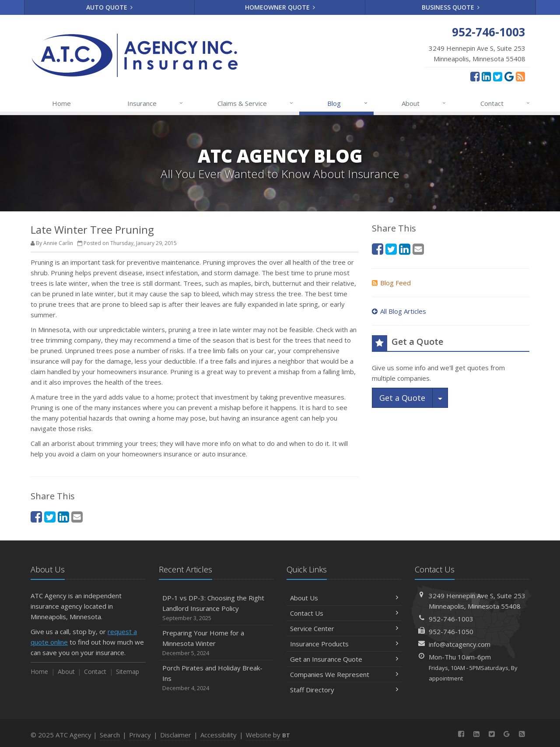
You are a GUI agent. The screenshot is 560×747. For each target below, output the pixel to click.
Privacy (140, 735)
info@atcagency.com (460, 644)
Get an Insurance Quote (344, 659)
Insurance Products (344, 644)
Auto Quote (110, 7)
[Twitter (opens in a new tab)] (498, 76)
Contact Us (344, 613)
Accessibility (219, 735)
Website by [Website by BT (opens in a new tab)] (268, 735)
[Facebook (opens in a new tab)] (475, 76)
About (424, 103)
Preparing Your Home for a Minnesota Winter (216, 643)
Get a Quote (402, 398)
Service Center (344, 628)
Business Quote (451, 7)
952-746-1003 (451, 619)
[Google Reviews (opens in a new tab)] (509, 76)
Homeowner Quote (280, 7)
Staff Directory (344, 690)
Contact (506, 103)
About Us (344, 598)
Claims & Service (256, 103)
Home (61, 103)
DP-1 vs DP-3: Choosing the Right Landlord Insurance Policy (216, 608)
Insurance (156, 103)
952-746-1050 (451, 631)
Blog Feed (391, 283)
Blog (348, 103)
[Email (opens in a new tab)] (77, 517)
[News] (520, 76)
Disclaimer (176, 735)
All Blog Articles (399, 311)
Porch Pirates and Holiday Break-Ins (216, 678)
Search (110, 735)
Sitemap (128, 672)
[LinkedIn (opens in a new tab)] (486, 76)
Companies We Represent (344, 674)
